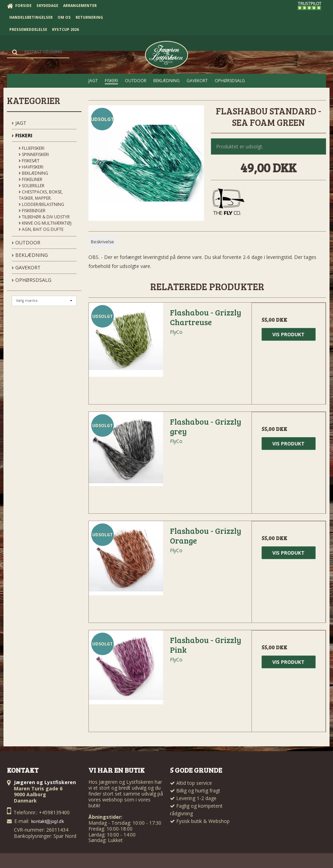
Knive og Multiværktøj (45, 223)
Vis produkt (288, 334)
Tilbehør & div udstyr (44, 217)
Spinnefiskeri (34, 154)
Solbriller (32, 186)
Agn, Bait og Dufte (41, 229)
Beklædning (33, 173)
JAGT (19, 123)
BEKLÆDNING (30, 255)
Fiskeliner (31, 179)
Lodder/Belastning (41, 204)
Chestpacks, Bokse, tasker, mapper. (41, 195)
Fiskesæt (29, 161)
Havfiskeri (31, 167)
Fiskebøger (32, 211)
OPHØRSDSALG (32, 280)
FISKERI (22, 135)
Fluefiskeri (32, 148)
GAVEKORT (26, 267)
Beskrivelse (103, 242)
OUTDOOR (26, 242)
